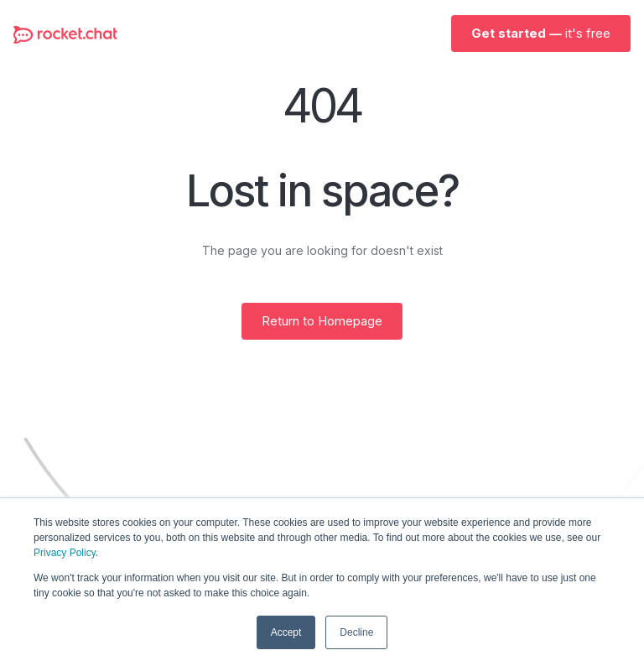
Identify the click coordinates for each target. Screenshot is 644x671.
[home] (65, 34)
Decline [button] (356, 632)
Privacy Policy (65, 553)
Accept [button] (286, 632)
